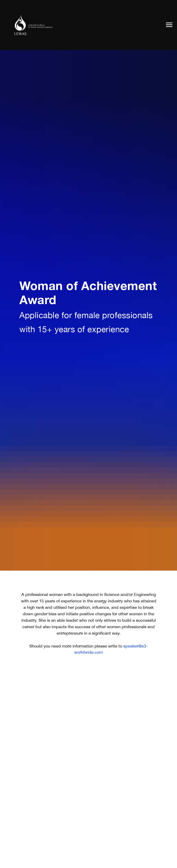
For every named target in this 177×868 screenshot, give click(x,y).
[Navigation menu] (169, 25)
